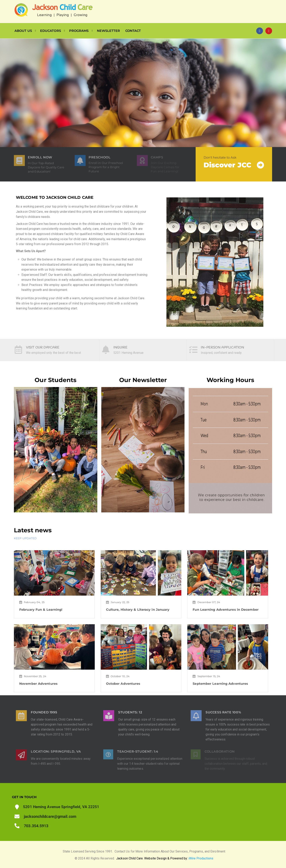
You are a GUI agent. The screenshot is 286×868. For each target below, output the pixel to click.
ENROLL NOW (40, 157)
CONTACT (133, 31)
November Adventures (38, 684)
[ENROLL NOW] (19, 160)
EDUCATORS (51, 31)
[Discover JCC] (260, 165)
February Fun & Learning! (41, 610)
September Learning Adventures (220, 684)
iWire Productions (201, 858)
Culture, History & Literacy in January (138, 610)
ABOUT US (23, 31)
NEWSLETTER (109, 31)
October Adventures (123, 684)
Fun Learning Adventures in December (226, 610)
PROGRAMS (79, 31)
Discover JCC (227, 165)
